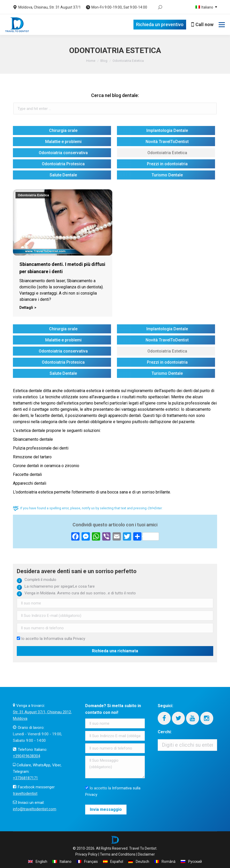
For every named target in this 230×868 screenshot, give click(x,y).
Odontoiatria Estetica (167, 153)
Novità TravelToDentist (167, 142)
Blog (104, 61)
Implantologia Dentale (167, 130)
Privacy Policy (86, 854)
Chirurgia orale (63, 130)
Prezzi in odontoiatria (167, 164)
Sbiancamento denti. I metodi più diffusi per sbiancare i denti (62, 268)
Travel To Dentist (143, 848)
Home (91, 61)
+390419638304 (26, 756)
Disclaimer (146, 854)
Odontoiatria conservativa (63, 153)
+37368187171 (25, 778)
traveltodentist (25, 794)
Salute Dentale (63, 175)
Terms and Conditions (118, 854)
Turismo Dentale (167, 175)
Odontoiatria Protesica (63, 164)
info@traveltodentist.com (35, 809)
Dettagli (26, 308)
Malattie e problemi (63, 142)
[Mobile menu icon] (222, 25)
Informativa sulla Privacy (64, 639)
